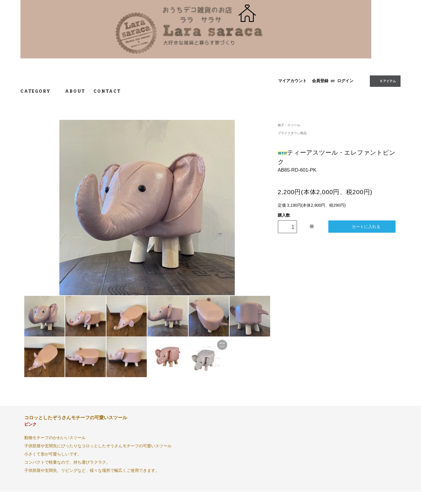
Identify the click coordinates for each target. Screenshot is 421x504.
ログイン (345, 81)
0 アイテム (385, 81)
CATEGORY (39, 91)
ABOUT (75, 91)
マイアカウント (292, 81)
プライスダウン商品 (292, 133)
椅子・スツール (289, 125)
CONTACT (107, 91)
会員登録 (320, 81)
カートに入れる (362, 226)
